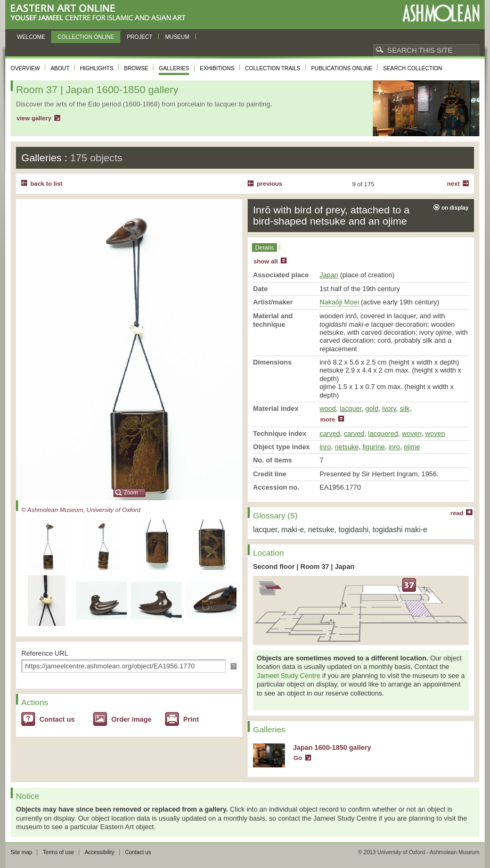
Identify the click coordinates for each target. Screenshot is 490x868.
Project (140, 37)
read (457, 513)
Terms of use (58, 852)
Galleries (174, 68)
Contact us (57, 719)
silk (405, 408)
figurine (373, 447)
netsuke (346, 447)
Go (298, 758)
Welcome (31, 37)
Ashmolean (441, 13)
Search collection (413, 68)
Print (191, 719)
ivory (389, 408)
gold (372, 408)
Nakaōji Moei (339, 302)
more (328, 419)
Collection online (86, 37)
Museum (177, 37)
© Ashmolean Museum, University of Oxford (81, 510)
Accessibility (100, 852)
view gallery (34, 118)
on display (455, 208)
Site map (21, 852)
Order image (131, 719)
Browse (136, 68)
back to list (46, 184)
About (60, 68)
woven (411, 433)
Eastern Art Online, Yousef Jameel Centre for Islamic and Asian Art (101, 13)
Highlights (97, 68)
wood (328, 408)
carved (330, 433)
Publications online (342, 68)
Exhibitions (217, 68)
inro (325, 447)
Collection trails (273, 68)
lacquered (383, 433)
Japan (329, 275)
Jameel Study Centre (289, 676)
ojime (412, 447)
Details (264, 247)
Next (453, 184)
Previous (269, 184)
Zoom (131, 493)
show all (266, 261)
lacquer (351, 408)
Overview (25, 68)
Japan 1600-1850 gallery (332, 747)
